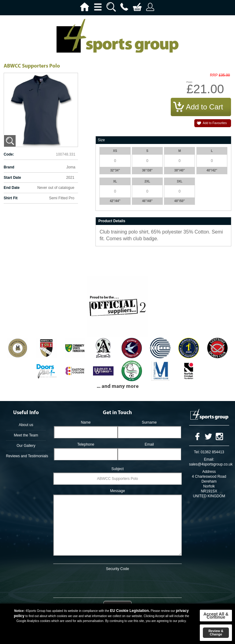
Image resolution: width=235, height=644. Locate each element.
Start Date (12, 178)
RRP (214, 75)
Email (149, 444)
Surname (149, 422)
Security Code (117, 569)
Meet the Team (26, 435)
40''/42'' (212, 170)
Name (86, 422)
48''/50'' (180, 201)
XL (115, 181)
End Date (12, 188)
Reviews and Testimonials (26, 456)
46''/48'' (147, 201)
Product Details (112, 221)
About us (26, 425)
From (190, 82)
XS (115, 151)
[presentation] (117, 583)
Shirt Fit (11, 198)
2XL (147, 181)
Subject (117, 469)
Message (118, 491)
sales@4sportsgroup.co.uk (211, 464)
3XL (180, 181)
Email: (209, 459)
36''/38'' (147, 170)
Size (101, 140)
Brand (9, 167)
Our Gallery (26, 446)
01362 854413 (213, 452)
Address (209, 472)
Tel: (197, 452)
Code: (9, 154)
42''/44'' (115, 201)
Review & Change (216, 633)
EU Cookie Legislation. (130, 611)
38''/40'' (180, 170)
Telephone (86, 444)
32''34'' (115, 170)
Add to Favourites (215, 123)
